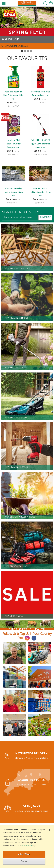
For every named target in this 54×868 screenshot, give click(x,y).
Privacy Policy (26, 846)
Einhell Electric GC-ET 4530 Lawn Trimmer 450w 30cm (40, 144)
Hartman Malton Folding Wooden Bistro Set (41, 192)
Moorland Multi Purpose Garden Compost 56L (13, 144)
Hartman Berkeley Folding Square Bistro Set (13, 192)
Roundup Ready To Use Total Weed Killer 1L (14, 95)
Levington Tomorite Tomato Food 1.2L (41, 94)
